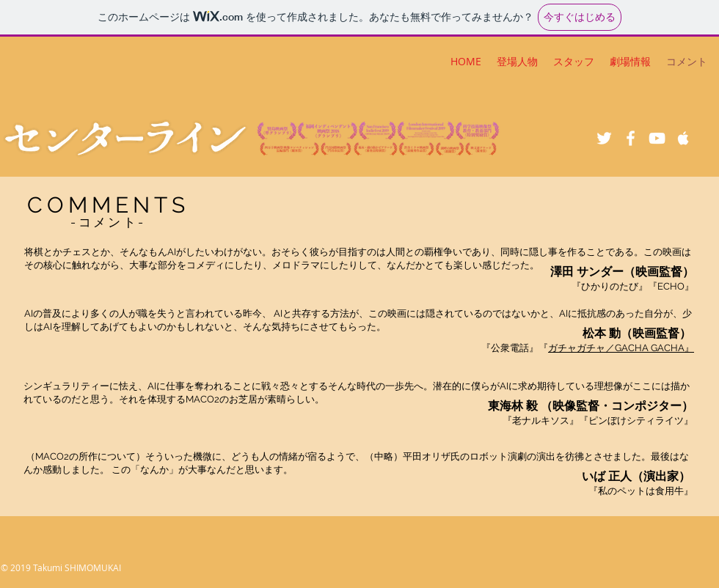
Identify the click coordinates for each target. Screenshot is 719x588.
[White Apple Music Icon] (683, 138)
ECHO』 (676, 286)
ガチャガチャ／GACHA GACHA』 (621, 348)
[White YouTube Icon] (657, 138)
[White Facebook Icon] (631, 138)
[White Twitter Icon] (604, 138)
